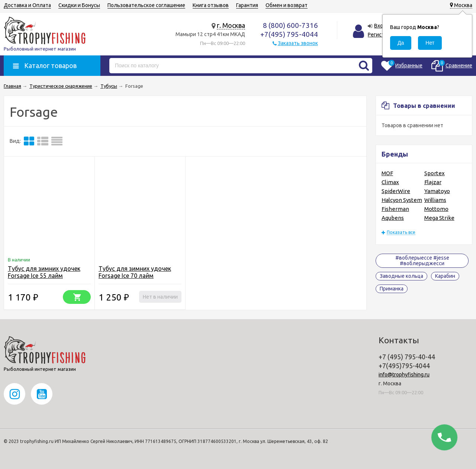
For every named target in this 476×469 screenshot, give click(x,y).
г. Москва (231, 25)
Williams (435, 200)
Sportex (435, 173)
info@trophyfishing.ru (404, 375)
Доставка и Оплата (27, 5)
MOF (387, 173)
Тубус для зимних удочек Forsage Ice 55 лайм (44, 272)
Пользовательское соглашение (146, 5)
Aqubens (393, 218)
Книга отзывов (211, 5)
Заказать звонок (298, 43)
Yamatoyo (437, 191)
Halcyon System (402, 200)
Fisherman (395, 209)
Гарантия (247, 5)
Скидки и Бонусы (79, 5)
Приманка (392, 289)
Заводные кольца (401, 276)
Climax (390, 182)
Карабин (445, 276)
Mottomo (436, 209)
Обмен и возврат (287, 5)
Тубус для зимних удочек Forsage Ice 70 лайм (135, 272)
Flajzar (433, 182)
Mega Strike (439, 218)
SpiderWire (396, 191)
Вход (380, 26)
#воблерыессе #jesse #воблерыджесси (422, 261)
